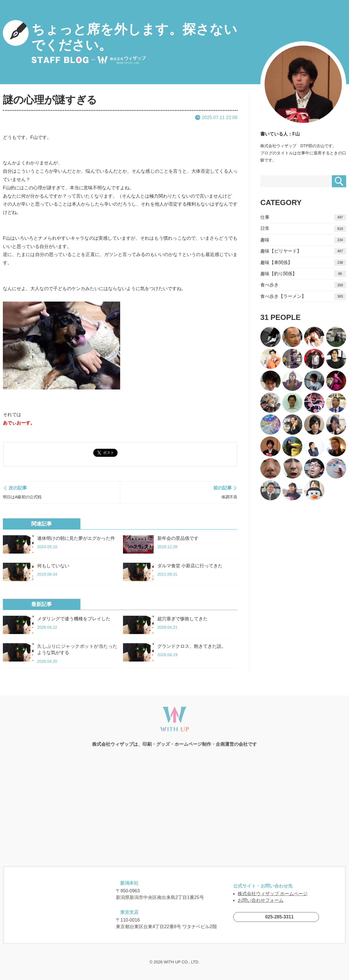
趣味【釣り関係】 (303, 274)
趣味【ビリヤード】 (303, 251)
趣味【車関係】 (303, 262)
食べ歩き (303, 285)
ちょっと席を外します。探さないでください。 (120, 42)
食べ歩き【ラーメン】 (303, 297)
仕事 (303, 218)
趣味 (303, 240)
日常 (303, 229)
